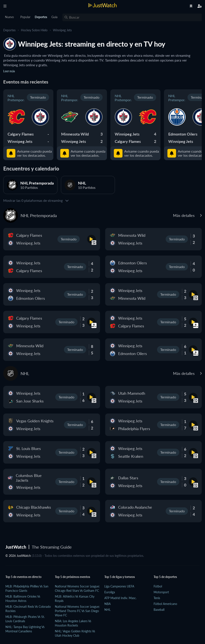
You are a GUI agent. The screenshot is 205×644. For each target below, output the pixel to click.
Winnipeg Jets (62, 30)
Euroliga (110, 592)
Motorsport (161, 592)
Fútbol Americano (165, 604)
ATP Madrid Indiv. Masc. (120, 598)
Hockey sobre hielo (34, 30)
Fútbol (158, 586)
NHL (107, 610)
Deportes (9, 30)
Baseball (159, 610)
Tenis (157, 598)
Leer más (9, 71)
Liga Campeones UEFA (119, 586)
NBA (107, 604)
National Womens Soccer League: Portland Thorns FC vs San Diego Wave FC (77, 611)
